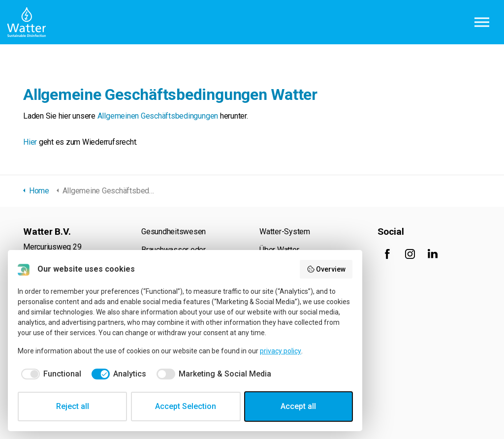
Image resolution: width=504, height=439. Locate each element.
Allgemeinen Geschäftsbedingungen (158, 116)
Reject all (73, 406)
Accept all (298, 406)
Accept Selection (186, 406)
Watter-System (285, 232)
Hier (30, 142)
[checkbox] (49, 374)
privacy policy (281, 351)
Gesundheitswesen (173, 232)
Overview (326, 269)
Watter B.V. (27, 22)
